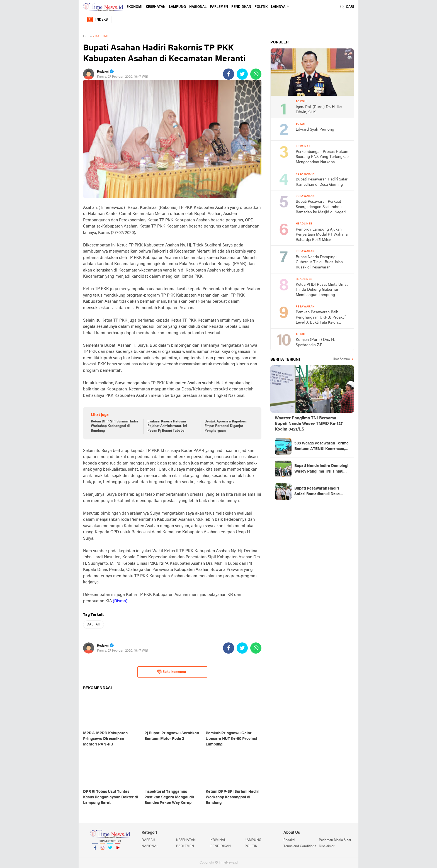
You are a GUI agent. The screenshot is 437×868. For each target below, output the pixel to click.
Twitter (110, 850)
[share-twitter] (242, 74)
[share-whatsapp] (256, 74)
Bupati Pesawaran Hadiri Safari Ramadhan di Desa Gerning (322, 182)
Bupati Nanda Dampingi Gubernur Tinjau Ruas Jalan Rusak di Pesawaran (319, 262)
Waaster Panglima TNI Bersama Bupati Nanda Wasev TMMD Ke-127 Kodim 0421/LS (309, 424)
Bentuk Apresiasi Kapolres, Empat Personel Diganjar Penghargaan (226, 426)
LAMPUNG (177, 7)
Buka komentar (172, 672)
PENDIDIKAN (221, 846)
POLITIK (261, 7)
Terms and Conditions (300, 846)
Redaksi (289, 840)
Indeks (97, 20)
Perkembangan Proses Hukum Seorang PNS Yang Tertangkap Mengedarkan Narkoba (322, 157)
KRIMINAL (218, 840)
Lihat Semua (341, 359)
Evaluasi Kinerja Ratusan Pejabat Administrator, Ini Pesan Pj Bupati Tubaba (167, 426)
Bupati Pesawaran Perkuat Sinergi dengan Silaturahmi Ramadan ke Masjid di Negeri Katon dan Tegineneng (321, 207)
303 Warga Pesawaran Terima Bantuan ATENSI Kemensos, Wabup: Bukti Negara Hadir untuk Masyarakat (321, 447)
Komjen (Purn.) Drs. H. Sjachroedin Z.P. (315, 343)
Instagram (103, 850)
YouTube (118, 850)
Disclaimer (327, 846)
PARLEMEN (219, 7)
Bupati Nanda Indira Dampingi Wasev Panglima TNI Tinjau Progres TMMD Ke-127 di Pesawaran (321, 469)
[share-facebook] (229, 74)
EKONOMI (134, 7)
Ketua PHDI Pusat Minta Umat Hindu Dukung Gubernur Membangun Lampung (322, 290)
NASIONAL (198, 7)
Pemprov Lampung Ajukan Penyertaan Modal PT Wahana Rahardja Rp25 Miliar (322, 235)
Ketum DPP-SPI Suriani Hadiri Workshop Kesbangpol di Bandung (114, 426)
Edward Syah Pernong (315, 130)
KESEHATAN (156, 7)
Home (88, 36)
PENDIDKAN (241, 7)
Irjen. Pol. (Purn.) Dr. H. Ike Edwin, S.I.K (319, 110)
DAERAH (94, 625)
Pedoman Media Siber (335, 840)
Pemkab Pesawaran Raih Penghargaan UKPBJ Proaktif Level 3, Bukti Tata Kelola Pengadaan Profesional (321, 318)
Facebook (95, 850)
